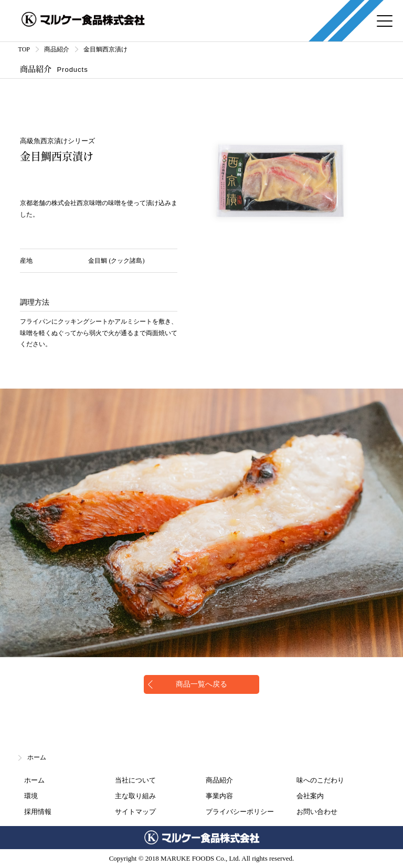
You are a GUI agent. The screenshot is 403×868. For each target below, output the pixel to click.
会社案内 (310, 796)
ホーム (37, 757)
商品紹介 (219, 780)
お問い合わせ (317, 812)
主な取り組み (135, 796)
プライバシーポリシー (240, 812)
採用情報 (38, 812)
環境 (31, 796)
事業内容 (219, 796)
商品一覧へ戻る (201, 684)
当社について (135, 780)
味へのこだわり (320, 780)
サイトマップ (135, 812)
